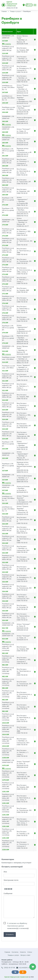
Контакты (15, 952)
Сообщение (8, 893)
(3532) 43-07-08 (8, 968)
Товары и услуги (15, 11)
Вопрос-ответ (25, 955)
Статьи (30, 952)
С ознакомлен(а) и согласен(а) (18, 923)
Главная (4, 11)
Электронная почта (11, 880)
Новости (23, 952)
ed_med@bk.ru (23, 968)
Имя (5, 872)
